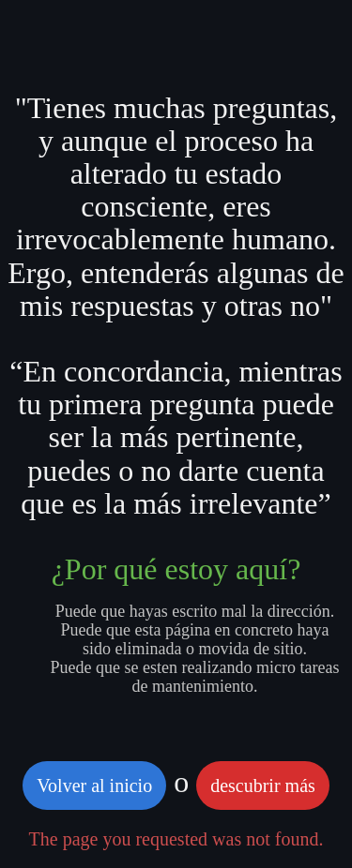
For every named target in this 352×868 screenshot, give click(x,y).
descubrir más (263, 786)
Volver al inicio (94, 786)
